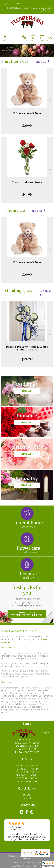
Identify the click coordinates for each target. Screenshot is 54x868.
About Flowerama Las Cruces (19, 631)
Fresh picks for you (27, 596)
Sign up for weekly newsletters (27, 614)
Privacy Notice (35, 862)
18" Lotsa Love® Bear (27, 113)
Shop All (41, 62)
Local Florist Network (21, 866)
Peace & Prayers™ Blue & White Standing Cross (27, 348)
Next (50, 101)
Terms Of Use (19, 862)
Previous (4, 101)
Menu (5, 41)
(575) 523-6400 (15, 3)
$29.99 (27, 126)
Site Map (38, 866)
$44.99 (27, 194)
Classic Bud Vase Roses (27, 182)
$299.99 (27, 359)
